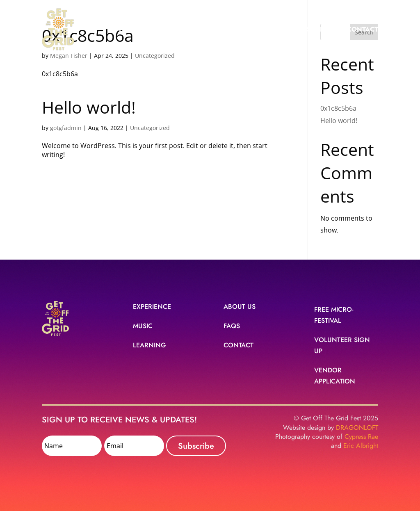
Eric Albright (361, 446)
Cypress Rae (361, 437)
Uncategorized (150, 128)
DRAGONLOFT (357, 428)
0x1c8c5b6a (338, 108)
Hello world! (89, 107)
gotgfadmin (66, 128)
